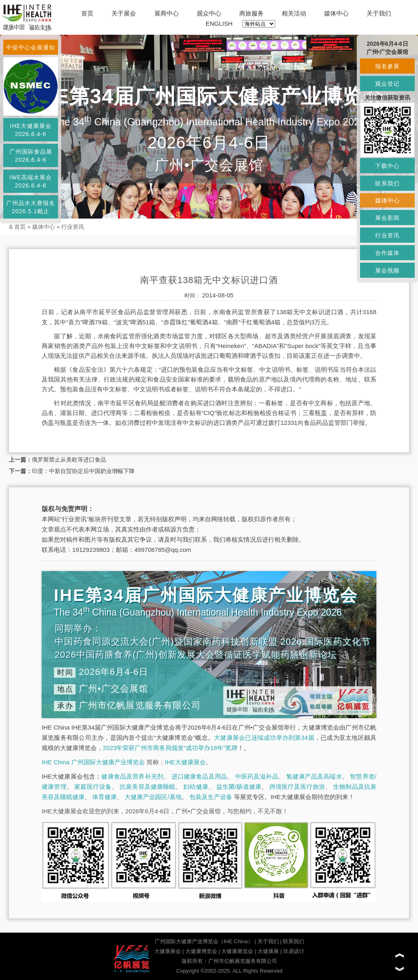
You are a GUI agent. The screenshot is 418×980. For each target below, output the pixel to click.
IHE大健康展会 (185, 762)
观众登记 (387, 84)
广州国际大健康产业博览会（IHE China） (204, 941)
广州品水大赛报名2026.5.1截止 (31, 207)
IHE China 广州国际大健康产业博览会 (93, 762)
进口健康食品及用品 (199, 776)
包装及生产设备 (211, 797)
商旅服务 (251, 13)
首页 (87, 13)
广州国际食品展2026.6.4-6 (31, 156)
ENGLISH (219, 23)
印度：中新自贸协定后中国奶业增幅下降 (83, 471)
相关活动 (294, 13)
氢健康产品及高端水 (314, 776)
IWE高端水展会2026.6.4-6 (31, 181)
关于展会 (124, 13)
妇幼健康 (196, 787)
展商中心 (167, 13)
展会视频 (387, 270)
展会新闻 (387, 218)
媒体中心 (336, 13)
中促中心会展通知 (31, 47)
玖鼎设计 (294, 951)
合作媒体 (387, 253)
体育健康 (104, 797)
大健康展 (268, 951)
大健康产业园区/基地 (153, 797)
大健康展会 (168, 951)
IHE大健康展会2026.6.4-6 (30, 130)
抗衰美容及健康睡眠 (148, 787)
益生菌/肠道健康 (239, 787)
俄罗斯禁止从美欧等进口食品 (69, 460)
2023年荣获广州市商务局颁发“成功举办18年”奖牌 (170, 748)
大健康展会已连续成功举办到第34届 (264, 738)
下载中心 (387, 166)
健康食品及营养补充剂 (132, 776)
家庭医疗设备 (93, 787)
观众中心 (209, 13)
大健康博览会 (201, 951)
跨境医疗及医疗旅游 (297, 787)
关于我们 (379, 13)
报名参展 (387, 66)
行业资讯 (73, 227)
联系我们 (293, 941)
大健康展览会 (237, 951)
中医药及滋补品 (257, 776)
